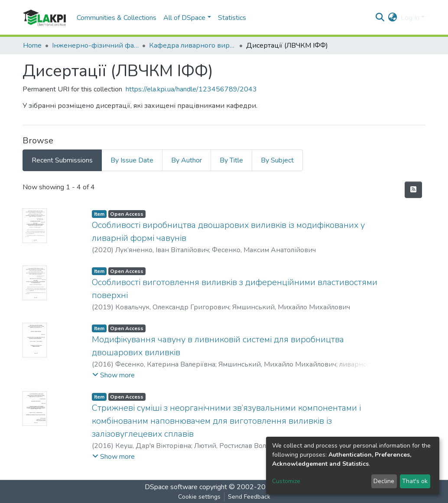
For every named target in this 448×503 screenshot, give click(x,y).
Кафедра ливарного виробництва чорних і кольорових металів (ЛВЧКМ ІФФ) (192, 45)
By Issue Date (132, 160)
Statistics (232, 18)
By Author (187, 160)
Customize (286, 481)
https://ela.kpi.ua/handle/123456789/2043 (191, 89)
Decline (384, 481)
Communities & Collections (117, 18)
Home (32, 45)
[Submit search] (380, 18)
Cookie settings (199, 497)
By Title (231, 160)
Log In (410, 18)
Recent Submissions (62, 160)
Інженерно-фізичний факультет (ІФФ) (95, 45)
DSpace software (171, 487)
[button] (393, 18)
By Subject (277, 160)
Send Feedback (249, 497)
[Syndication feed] (413, 190)
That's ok (415, 481)
